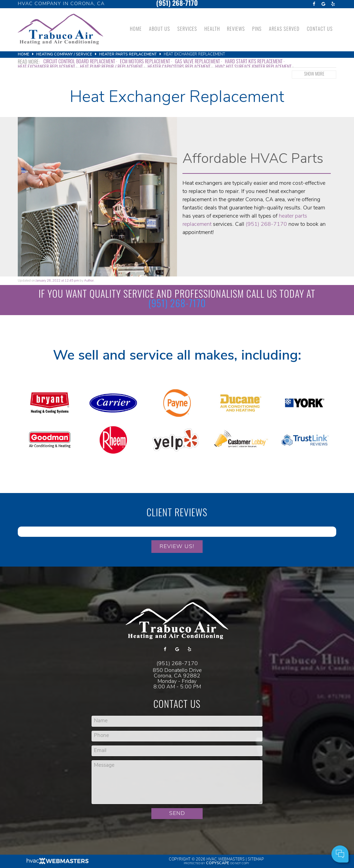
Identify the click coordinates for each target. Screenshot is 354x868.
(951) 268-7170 (177, 4)
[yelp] (333, 4)
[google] (323, 4)
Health (212, 30)
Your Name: (257, 818)
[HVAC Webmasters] (57, 863)
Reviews (236, 30)
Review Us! (177, 547)
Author (89, 281)
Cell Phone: (258, 826)
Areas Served (284, 30)
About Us (160, 30)
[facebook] (314, 4)
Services (187, 30)
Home (136, 30)
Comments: (258, 833)
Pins (257, 30)
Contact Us (320, 30)
